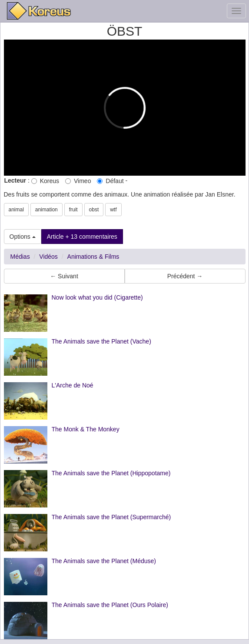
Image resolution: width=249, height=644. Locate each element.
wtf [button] (113, 210)
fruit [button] (73, 210)
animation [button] (46, 210)
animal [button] (16, 210)
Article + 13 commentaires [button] (82, 237)
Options (23, 237)
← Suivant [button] (64, 276)
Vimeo (78, 181)
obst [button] (94, 210)
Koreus (45, 181)
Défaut (110, 181)
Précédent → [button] (185, 276)
